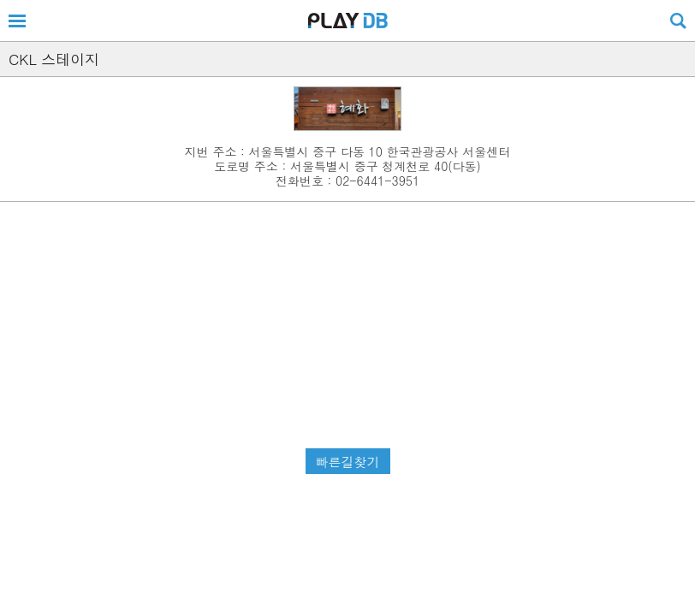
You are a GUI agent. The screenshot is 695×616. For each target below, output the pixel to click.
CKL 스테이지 (54, 59)
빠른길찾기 (348, 462)
